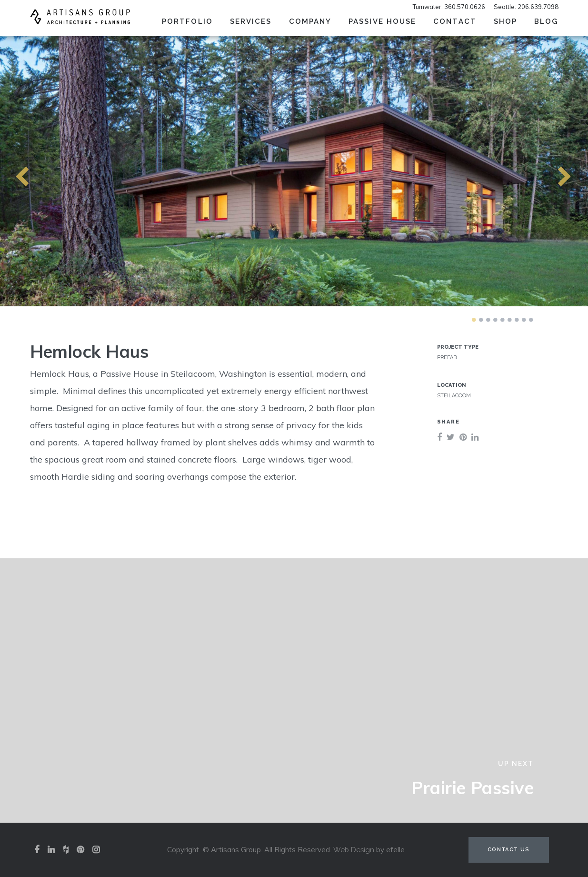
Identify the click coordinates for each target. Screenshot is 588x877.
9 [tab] (531, 320)
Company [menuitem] (310, 21)
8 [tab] (524, 320)
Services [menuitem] (251, 21)
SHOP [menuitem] (505, 21)
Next (548, 171)
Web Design (354, 850)
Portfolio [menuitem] (187, 21)
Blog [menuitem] (546, 21)
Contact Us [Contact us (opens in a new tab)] (509, 850)
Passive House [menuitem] (382, 21)
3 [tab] (488, 320)
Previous (5, 171)
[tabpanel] (294, 171)
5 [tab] (502, 320)
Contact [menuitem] (455, 21)
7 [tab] (517, 320)
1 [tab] (474, 320)
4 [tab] (495, 320)
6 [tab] (509, 320)
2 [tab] (481, 320)
